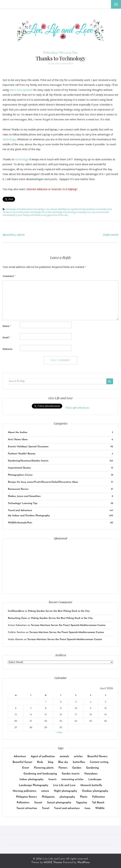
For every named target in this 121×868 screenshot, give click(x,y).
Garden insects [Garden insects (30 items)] (71, 774)
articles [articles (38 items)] (78, 757)
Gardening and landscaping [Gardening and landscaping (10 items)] (40, 774)
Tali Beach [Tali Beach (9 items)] (98, 803)
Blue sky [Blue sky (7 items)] (63, 762)
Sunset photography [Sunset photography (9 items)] (59, 803)
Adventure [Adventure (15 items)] (20, 757)
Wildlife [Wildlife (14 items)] (100, 808)
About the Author (18, 432)
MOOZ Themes (53, 863)
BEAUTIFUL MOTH (13, 235)
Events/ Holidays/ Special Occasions (28, 447)
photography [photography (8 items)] (67, 797)
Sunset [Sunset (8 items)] (38, 803)
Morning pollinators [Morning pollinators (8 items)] (25, 791)
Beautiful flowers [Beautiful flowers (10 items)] (97, 757)
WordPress (83, 863)
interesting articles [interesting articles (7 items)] (72, 780)
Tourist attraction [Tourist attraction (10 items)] (27, 808)
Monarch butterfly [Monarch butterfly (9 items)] (91, 785)
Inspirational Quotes (19, 468)
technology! (22, 159)
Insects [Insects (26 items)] (52, 780)
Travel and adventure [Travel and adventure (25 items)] (67, 808)
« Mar (59, 732)
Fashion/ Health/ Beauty (22, 454)
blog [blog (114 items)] (51, 762)
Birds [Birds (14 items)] (40, 762)
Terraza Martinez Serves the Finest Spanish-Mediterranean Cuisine (68, 625)
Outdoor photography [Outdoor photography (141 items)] (95, 791)
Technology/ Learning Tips (60, 52)
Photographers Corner (20, 475)
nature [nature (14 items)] (45, 791)
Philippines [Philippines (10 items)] (48, 797)
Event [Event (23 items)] (26, 768)
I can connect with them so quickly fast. (63, 209)
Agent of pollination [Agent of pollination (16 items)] (43, 757)
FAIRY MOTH (111, 235)
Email (6, 337)
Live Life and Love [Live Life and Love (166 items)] (64, 785)
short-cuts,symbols (21, 90)
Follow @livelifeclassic (77, 408)
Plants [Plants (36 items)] (84, 797)
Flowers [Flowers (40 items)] (63, 768)
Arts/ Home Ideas (18, 440)
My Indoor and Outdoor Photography (29, 516)
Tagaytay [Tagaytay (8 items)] (82, 803)
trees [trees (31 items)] (87, 808)
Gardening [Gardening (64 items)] (92, 768)
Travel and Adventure (20, 510)
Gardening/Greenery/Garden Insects (28, 461)
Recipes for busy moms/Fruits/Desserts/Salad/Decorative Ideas (43, 482)
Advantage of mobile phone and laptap (25, 209)
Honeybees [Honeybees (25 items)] (91, 774)
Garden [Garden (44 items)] (77, 768)
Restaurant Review (18, 489)
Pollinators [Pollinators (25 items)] (23, 803)
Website (7, 349)
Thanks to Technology (61, 58)
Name (7, 326)
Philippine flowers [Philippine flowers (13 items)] (26, 797)
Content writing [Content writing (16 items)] (99, 762)
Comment (9, 276)
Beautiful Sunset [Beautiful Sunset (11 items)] (22, 762)
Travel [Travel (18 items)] (45, 808)
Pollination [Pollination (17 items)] (99, 797)
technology (9, 139)
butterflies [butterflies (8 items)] (79, 762)
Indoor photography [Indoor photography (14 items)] (32, 780)
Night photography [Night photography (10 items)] (66, 791)
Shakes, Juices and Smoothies (24, 496)
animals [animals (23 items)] (64, 757)
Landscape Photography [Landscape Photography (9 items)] (33, 785)
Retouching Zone (17, 618)
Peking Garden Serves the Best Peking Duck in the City (59, 611)
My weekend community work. (97, 209)
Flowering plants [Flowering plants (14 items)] (44, 768)
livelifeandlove (67, 64)
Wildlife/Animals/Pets (20, 523)
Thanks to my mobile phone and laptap (22, 212)
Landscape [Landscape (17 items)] (95, 780)
